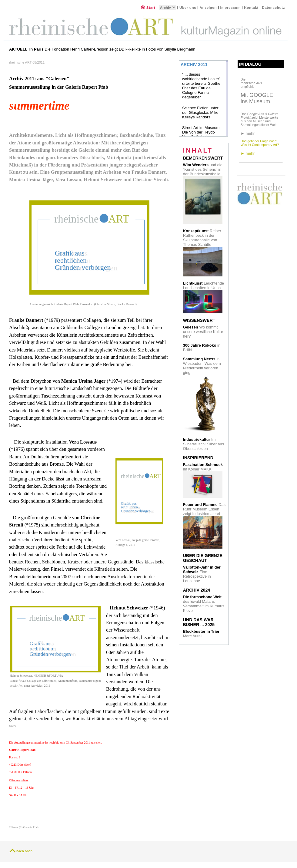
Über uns (188, 7)
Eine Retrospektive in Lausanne (202, 574)
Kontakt (251, 7)
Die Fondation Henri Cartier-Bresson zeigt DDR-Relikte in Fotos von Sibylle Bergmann (112, 49)
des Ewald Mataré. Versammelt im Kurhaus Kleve (204, 604)
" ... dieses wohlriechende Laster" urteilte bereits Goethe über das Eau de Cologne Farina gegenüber (201, 86)
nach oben (24, 851)
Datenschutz (273, 7)
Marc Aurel (201, 634)
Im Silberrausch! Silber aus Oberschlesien (204, 444)
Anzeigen (208, 7)
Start (148, 7)
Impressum (231, 7)
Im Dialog (250, 64)
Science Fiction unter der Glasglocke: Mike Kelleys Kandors (200, 112)
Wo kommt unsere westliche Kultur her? (203, 332)
